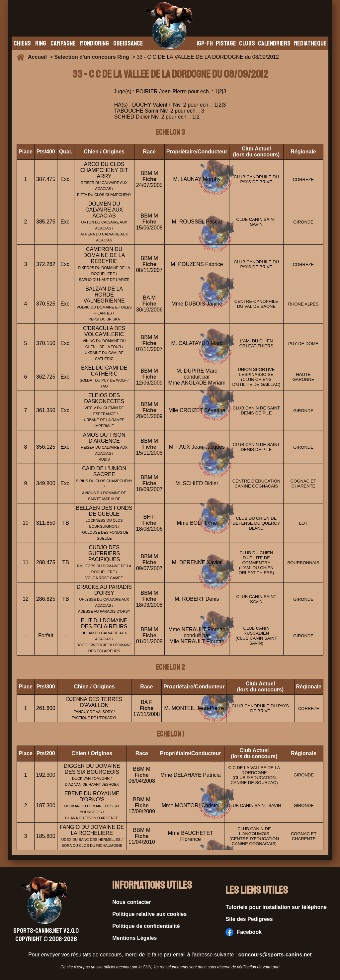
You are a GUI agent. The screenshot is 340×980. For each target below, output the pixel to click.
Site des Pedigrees (249, 919)
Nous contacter (131, 902)
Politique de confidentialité (146, 926)
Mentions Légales (134, 938)
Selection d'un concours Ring (92, 57)
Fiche (149, 179)
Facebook (244, 932)
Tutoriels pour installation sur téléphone (276, 907)
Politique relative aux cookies (149, 914)
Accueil (39, 57)
